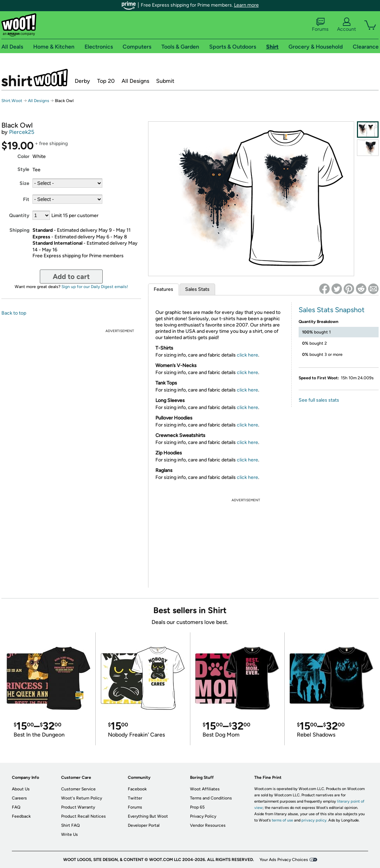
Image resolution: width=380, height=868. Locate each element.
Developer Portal (144, 825)
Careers (19, 798)
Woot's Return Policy (82, 798)
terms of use (282, 820)
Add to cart (71, 277)
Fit (26, 199)
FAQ (16, 807)
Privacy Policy (203, 816)
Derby (82, 81)
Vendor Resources (208, 825)
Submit (165, 81)
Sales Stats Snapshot (332, 310)
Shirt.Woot (35, 78)
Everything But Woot (148, 816)
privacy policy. (314, 820)
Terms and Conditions (211, 798)
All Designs (135, 81)
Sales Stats (197, 289)
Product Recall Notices (83, 816)
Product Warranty (78, 807)
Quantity (19, 216)
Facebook (137, 789)
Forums (320, 25)
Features (163, 289)
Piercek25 (22, 132)
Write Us (70, 834)
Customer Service (78, 789)
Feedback (21, 816)
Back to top (14, 313)
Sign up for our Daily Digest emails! (95, 287)
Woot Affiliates (205, 789)
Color (23, 156)
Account (346, 25)
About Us (21, 789)
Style (23, 169)
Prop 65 (197, 807)
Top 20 (106, 81)
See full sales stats (319, 400)
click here (247, 355)
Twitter (135, 798)
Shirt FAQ (70, 825)
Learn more (246, 5)
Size (24, 183)
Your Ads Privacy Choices (284, 860)
